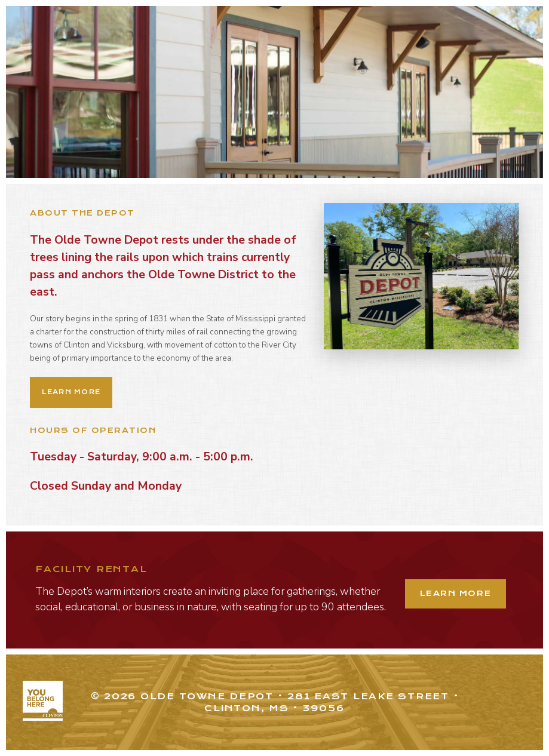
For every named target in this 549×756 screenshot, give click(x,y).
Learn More (71, 392)
